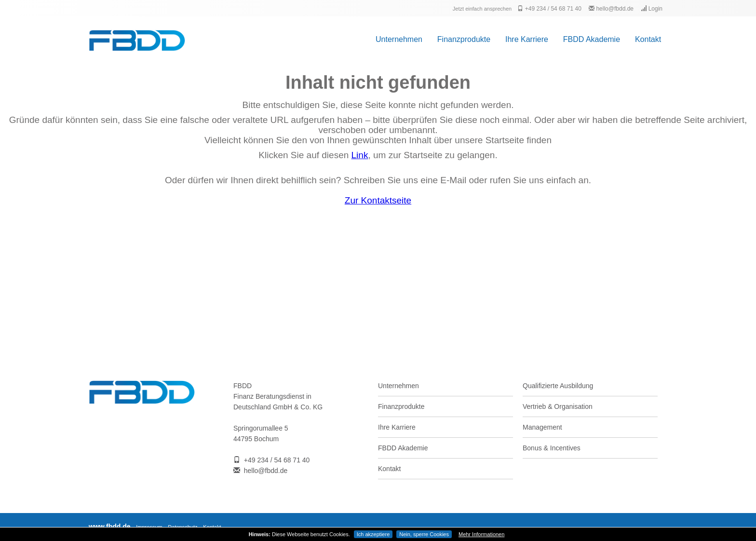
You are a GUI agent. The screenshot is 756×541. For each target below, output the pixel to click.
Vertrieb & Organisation (558, 406)
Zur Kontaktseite (378, 200)
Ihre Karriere (527, 39)
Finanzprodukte (464, 39)
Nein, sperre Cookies (424, 534)
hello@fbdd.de (611, 9)
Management (542, 427)
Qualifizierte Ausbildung (558, 386)
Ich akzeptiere (373, 534)
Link (360, 155)
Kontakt (648, 39)
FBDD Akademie (592, 39)
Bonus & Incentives (552, 448)
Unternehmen (399, 39)
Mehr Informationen (481, 534)
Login (652, 9)
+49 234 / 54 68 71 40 (549, 9)
